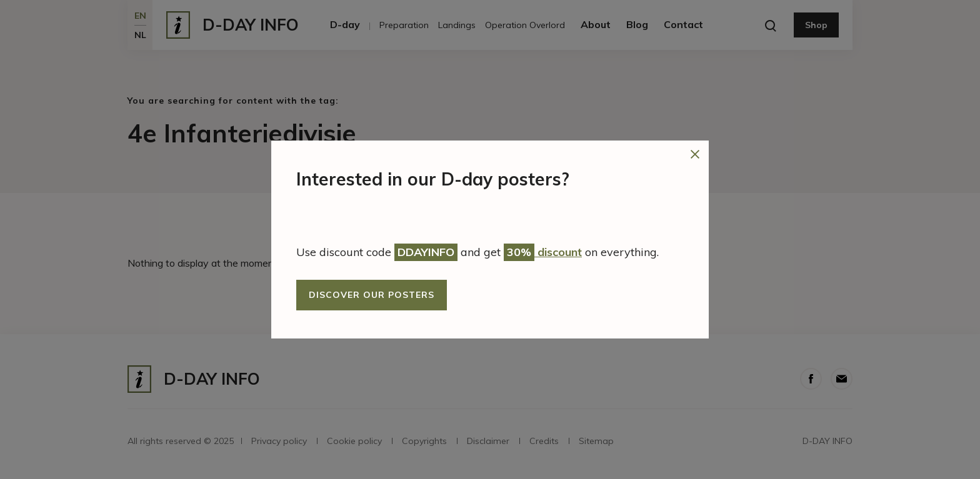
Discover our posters (372, 295)
